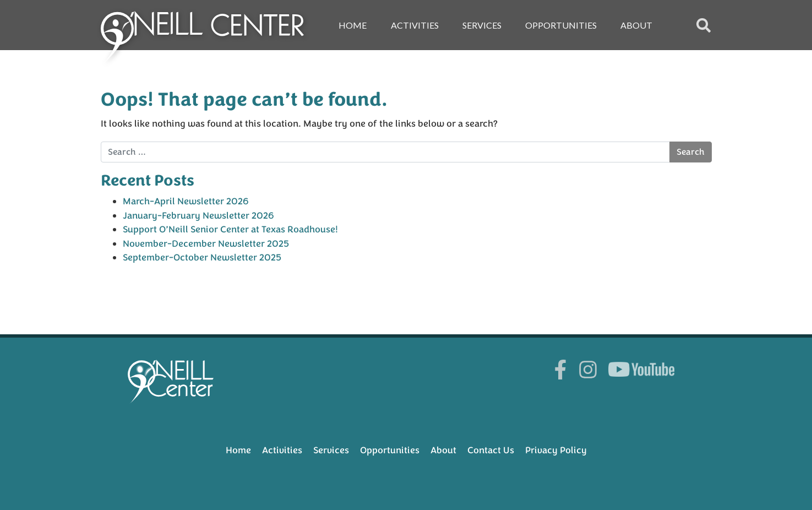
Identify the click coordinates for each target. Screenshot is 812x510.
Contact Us (491, 450)
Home (353, 25)
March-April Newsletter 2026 (186, 201)
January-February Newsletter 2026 (198, 216)
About (636, 25)
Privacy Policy (556, 450)
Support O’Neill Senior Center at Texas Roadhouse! (230, 229)
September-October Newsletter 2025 (202, 257)
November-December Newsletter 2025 (206, 244)
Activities (415, 25)
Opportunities (561, 25)
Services (482, 25)
